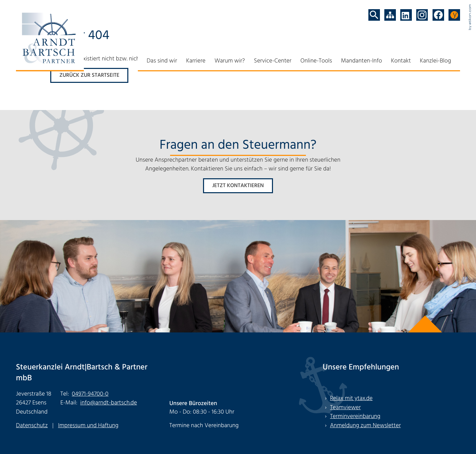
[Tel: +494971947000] (90, 394)
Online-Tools (316, 61)
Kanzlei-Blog (436, 61)
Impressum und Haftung (88, 426)
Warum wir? (230, 61)
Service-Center (273, 61)
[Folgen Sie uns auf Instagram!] (422, 15)
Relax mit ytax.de (351, 398)
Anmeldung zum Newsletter (365, 426)
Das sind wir (162, 61)
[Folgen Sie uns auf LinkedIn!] (406, 15)
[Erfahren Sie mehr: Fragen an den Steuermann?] (238, 186)
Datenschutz (32, 426)
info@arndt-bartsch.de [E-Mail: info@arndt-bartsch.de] (108, 403)
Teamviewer (345, 408)
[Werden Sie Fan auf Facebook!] (438, 15)
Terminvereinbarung (355, 416)
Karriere (196, 61)
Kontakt (401, 61)
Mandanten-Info (361, 61)
